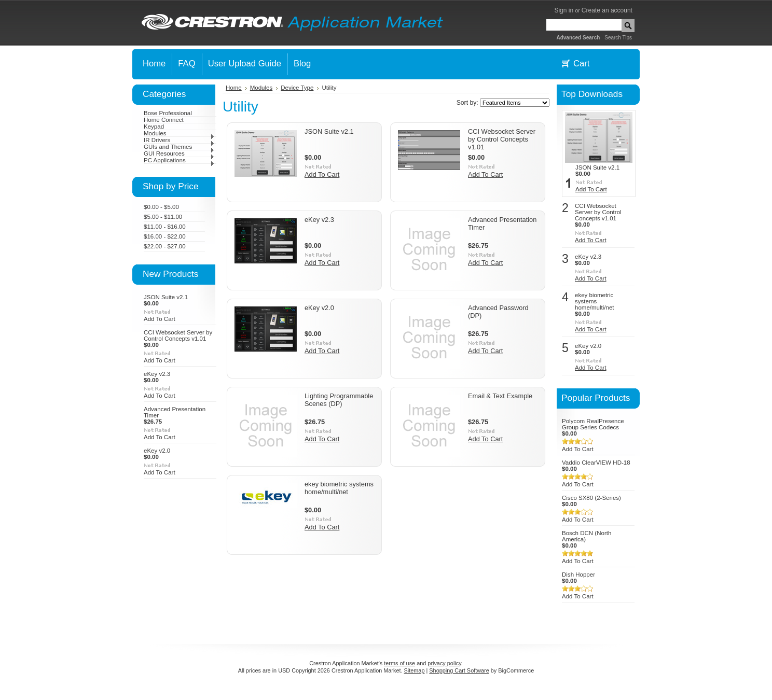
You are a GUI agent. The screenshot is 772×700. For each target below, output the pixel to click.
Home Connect (164, 120)
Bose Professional (168, 113)
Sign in (564, 10)
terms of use (399, 663)
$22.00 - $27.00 (165, 246)
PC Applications (179, 160)
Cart (581, 64)
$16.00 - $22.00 (165, 236)
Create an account (607, 10)
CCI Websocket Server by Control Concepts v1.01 (178, 335)
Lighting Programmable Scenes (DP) (339, 400)
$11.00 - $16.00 (165, 227)
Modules (179, 133)
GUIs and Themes (179, 147)
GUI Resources (179, 153)
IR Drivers (179, 140)
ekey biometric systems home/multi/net (339, 488)
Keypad (154, 127)
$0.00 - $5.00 (161, 207)
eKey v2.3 (157, 374)
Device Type (297, 88)
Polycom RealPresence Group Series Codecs (593, 424)
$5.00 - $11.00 (163, 217)
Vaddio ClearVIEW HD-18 (596, 463)
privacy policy (444, 663)
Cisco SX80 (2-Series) (591, 498)
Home (234, 88)
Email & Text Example (500, 396)
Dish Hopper (578, 575)
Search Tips (618, 38)
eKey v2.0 (157, 451)
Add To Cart (160, 319)
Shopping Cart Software (459, 670)
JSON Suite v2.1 (166, 297)
